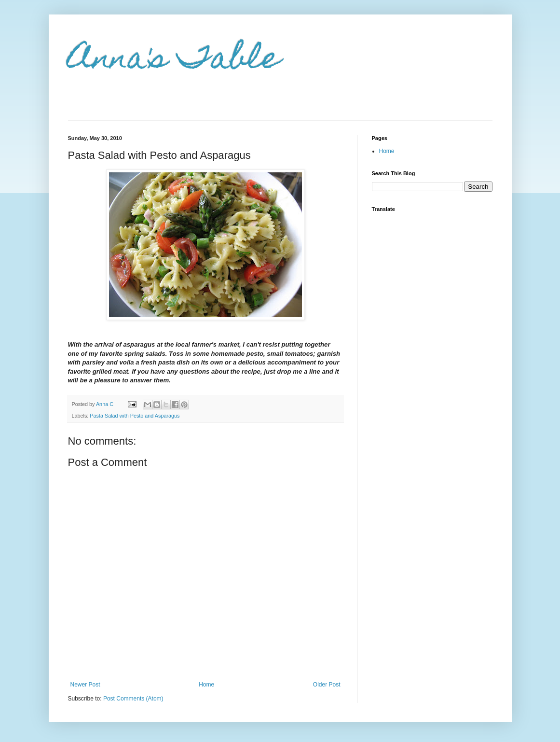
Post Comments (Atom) (133, 699)
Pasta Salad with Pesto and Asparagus (135, 416)
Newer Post (85, 685)
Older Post (327, 685)
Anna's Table (174, 61)
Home (206, 685)
